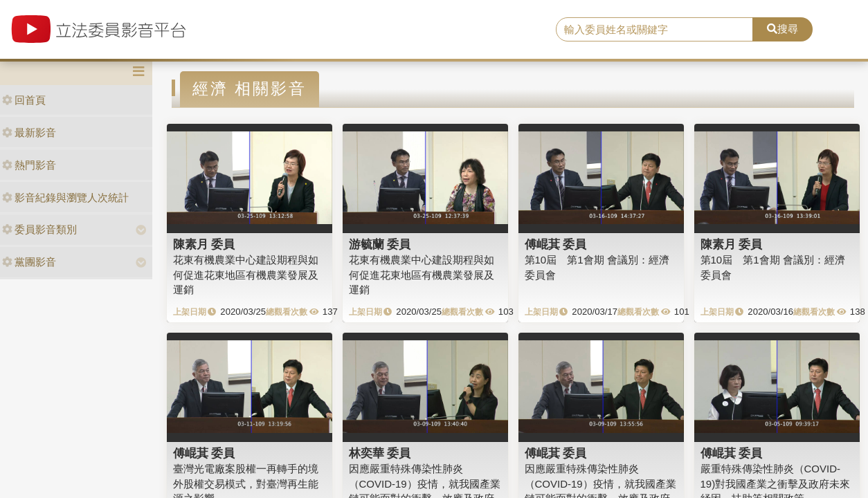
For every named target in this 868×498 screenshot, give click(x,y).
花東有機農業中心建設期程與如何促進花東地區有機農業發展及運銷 (246, 275)
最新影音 (29, 132)
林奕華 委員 (380, 453)
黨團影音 (29, 262)
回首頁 (24, 100)
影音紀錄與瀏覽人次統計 (65, 197)
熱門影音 (29, 165)
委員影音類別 (39, 229)
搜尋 (783, 29)
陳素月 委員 (204, 244)
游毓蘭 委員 (380, 244)
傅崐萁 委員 (556, 244)
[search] (654, 30)
